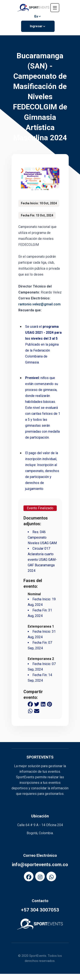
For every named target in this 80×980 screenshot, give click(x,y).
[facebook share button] (30, 704)
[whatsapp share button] (30, 711)
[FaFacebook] (29, 876)
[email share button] (37, 711)
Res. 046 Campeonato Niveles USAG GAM (42, 538)
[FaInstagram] (40, 876)
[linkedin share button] (43, 704)
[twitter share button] (37, 704)
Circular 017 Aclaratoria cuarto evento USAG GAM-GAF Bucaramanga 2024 (42, 560)
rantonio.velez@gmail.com (39, 305)
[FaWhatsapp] (51, 876)
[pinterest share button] (49, 704)
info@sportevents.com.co (40, 865)
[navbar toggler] (55, 8)
